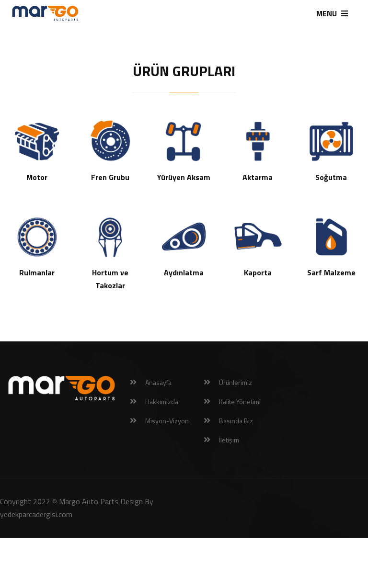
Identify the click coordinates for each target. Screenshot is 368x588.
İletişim (229, 440)
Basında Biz (236, 421)
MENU (332, 13)
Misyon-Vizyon (167, 421)
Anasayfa (158, 382)
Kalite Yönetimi (240, 401)
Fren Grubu (110, 177)
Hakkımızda (162, 401)
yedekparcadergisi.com (36, 514)
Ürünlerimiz (236, 382)
